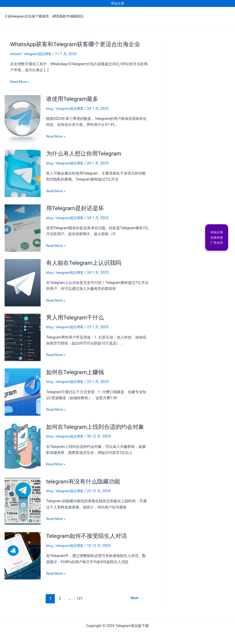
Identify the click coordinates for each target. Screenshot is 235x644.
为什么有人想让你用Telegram (85, 153)
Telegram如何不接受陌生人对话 (88, 534)
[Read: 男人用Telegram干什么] (23, 336)
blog (50, 108)
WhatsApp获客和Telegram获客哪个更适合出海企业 (78, 44)
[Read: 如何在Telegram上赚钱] (23, 391)
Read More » (20, 82)
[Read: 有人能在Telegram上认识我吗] (23, 281)
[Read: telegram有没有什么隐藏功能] (23, 499)
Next (136, 596)
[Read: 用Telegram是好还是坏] (23, 227)
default (16, 54)
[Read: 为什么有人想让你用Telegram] (23, 173)
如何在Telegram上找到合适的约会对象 (97, 425)
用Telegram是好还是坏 (76, 207)
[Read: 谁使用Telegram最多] (23, 118)
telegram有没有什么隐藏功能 (85, 480)
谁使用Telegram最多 (73, 99)
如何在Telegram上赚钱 (76, 371)
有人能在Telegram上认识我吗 (85, 262)
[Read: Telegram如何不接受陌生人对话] (23, 554)
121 (79, 596)
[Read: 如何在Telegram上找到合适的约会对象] (23, 445)
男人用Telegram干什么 (76, 316)
